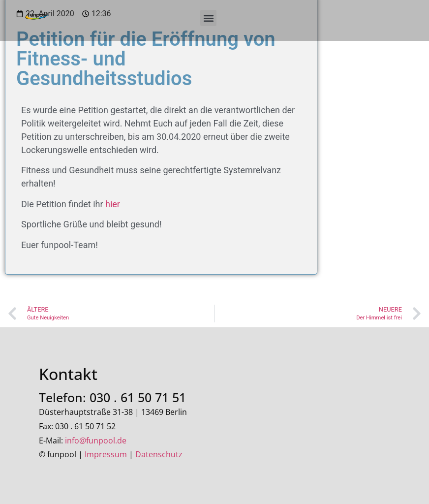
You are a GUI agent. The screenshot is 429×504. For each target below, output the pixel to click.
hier (113, 204)
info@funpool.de (96, 441)
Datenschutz (159, 454)
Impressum (106, 454)
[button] (208, 18)
